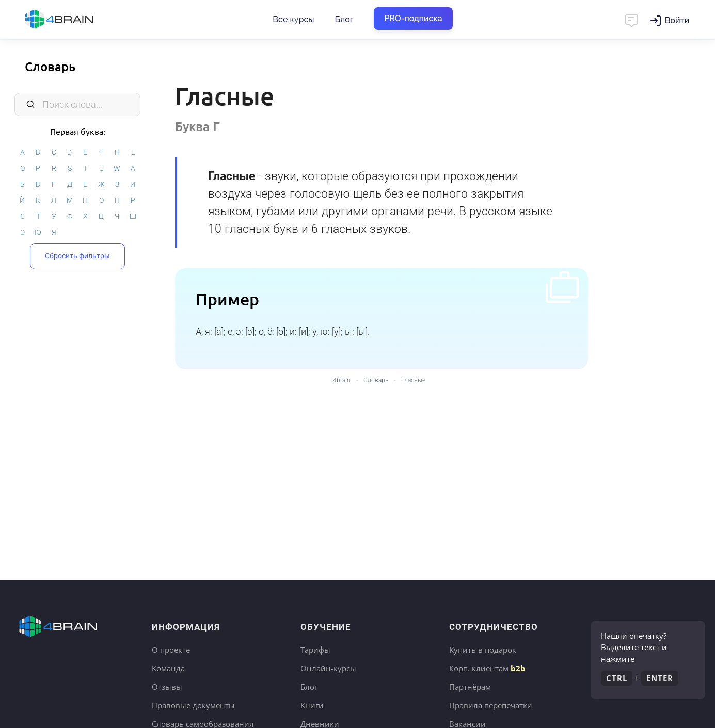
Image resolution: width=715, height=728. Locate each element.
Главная (77, 20)
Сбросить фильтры (77, 255)
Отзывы (167, 687)
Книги (312, 705)
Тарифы (315, 650)
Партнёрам (470, 687)
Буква (197, 126)
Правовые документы (193, 705)
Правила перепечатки (491, 705)
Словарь (50, 66)
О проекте (171, 650)
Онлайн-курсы (328, 668)
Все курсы (293, 19)
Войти (677, 20)
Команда (168, 668)
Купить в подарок (483, 650)
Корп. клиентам (487, 668)
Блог (344, 19)
